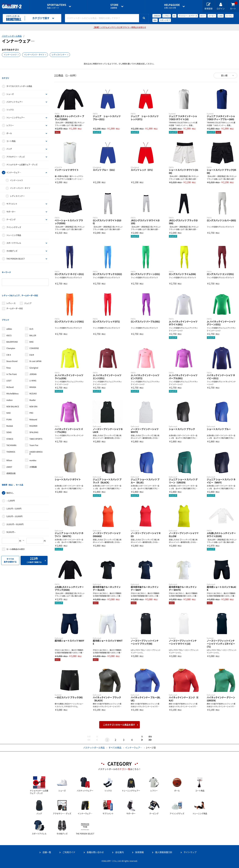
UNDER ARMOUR (36, 431)
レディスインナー (59, 55)
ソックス (10, 104)
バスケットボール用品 (12, 36)
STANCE (10, 417)
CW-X (9, 333)
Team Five (34, 423)
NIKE (9, 391)
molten (9, 378)
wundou (33, 438)
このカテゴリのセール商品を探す (119, 725)
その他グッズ (12, 245)
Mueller (33, 378)
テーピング (11, 214)
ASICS (9, 313)
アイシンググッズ (14, 222)
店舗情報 (114, 6)
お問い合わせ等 (172, 6)
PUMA (9, 397)
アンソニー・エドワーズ (188, 16)
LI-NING (33, 359)
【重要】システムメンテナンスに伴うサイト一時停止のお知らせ (120, 27)
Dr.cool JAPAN (35, 339)
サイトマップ (190, 852)
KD (174, 16)
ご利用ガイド (69, 852)
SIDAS (9, 410)
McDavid (10, 365)
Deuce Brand (12, 339)
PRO (31, 391)
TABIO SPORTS (36, 417)
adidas (9, 307)
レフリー (10, 120)
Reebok (10, 404)
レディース (11, 287)
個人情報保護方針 (164, 852)
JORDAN (157, 16)
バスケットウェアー (15, 96)
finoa (9, 346)
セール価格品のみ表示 (16, 522)
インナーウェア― (14, 167)
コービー (212, 16)
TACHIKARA (11, 423)
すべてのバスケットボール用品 (19, 81)
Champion (11, 326)
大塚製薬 (33, 445)
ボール (9, 128)
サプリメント (12, 198)
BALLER (33, 313)
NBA (155, 20)
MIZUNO (33, 371)
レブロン (167, 16)
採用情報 (139, 852)
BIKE (31, 320)
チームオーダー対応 (15, 292)
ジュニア (28, 287)
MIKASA (33, 365)
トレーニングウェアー (16, 112)
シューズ (10, 89)
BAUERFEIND (12, 320)
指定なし (10, 465)
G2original (34, 346)
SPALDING (34, 410)
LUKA (221, 16)
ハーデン (229, 16)
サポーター (11, 206)
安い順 (224, 76)
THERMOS (11, 430)
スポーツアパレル (14, 238)
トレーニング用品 (14, 230)
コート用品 (11, 136)
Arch (31, 307)
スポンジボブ (165, 20)
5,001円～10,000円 (14, 489)
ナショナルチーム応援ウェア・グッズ (22, 159)
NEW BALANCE (13, 384)
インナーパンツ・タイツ (34, 55)
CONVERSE (34, 326)
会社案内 (120, 852)
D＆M (32, 333)
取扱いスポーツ (57, 6)
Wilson (9, 438)
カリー (203, 16)
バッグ (9, 143)
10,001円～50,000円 (15, 497)
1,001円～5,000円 (14, 481)
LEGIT (9, 359)
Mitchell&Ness (12, 371)
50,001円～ (11, 504)
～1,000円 (11, 473)
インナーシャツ (10, 55)
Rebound (33, 397)
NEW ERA (33, 384)
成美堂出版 (11, 451)
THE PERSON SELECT (16, 253)
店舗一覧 (47, 852)
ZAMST (9, 445)
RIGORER (33, 404)
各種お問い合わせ (95, 852)
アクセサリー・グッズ (16, 151)
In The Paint (12, 352)
